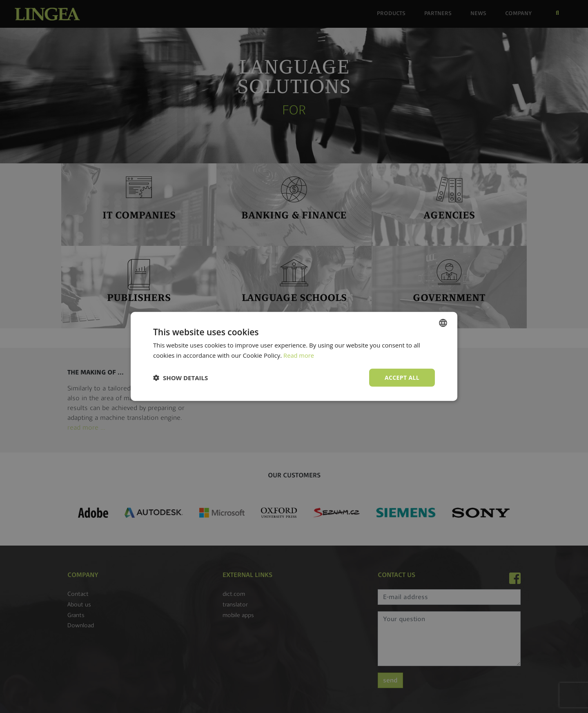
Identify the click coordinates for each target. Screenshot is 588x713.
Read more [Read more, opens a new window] (299, 355)
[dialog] (294, 356)
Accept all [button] (402, 378)
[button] (180, 378)
